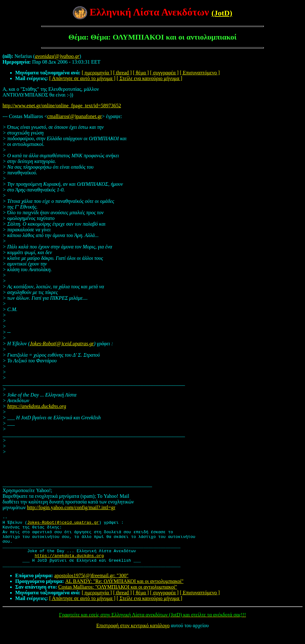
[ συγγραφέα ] (164, 73)
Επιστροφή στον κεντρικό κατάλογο (133, 636)
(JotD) (222, 13)
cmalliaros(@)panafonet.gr (74, 116)
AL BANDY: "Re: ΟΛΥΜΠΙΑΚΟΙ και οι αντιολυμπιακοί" (124, 592)
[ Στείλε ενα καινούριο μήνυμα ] (149, 78)
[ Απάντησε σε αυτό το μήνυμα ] (83, 78)
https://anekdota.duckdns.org (37, 406)
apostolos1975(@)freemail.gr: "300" (91, 586)
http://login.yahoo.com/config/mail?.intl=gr (71, 507)
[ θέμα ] (141, 73)
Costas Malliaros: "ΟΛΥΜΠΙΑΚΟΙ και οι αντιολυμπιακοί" (118, 597)
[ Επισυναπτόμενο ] (200, 73)
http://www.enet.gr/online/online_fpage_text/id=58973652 (62, 106)
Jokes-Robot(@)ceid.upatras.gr (62, 344)
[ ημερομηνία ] (97, 73)
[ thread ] (122, 73)
